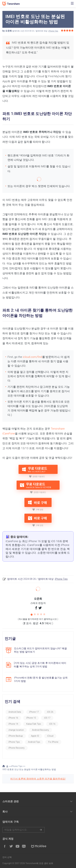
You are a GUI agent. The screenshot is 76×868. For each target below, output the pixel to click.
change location (16, 730)
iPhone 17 (34, 712)
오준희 (9, 31)
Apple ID (35, 736)
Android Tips (34, 742)
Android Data (15, 712)
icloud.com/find (32, 357)
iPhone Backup (16, 736)
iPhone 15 (31, 718)
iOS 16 (52, 724)
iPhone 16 (13, 718)
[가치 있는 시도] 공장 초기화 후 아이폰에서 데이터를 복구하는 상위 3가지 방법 (40, 665)
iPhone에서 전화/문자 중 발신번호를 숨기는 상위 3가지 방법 (41, 679)
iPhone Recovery (17, 748)
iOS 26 (50, 712)
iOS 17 (47, 718)
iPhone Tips (53, 31)
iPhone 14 (13, 724)
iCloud (50, 736)
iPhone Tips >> (18, 766)
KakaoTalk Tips (34, 724)
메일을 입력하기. (24, 830)
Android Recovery (40, 730)
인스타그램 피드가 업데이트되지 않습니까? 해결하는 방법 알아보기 (40, 650)
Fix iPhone (53, 742)
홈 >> (7, 766)
